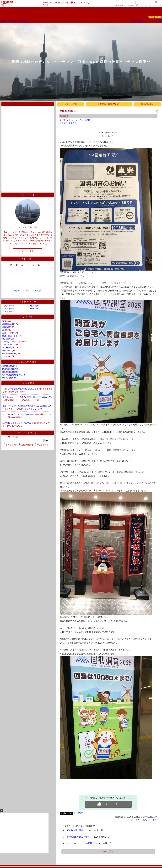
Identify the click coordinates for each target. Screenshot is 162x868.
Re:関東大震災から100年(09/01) (38, 397)
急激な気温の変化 (10, 369)
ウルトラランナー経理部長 (14, 406)
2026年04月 (9, 306)
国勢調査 (64, 116)
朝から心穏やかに (10, 378)
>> (123, 6)
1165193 (153, 17)
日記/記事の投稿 (28, 362)
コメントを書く (149, 820)
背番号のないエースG (12, 397)
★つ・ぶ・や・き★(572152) (78, 120)
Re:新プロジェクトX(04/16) (20, 423)
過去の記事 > (147, 104)
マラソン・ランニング (12, 342)
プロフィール (21, 21)
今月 (28, 291)
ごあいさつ (7, 356)
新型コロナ (7, 351)
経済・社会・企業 (10, 336)
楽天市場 (157, 6)
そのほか (8, 5)
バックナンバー (28, 302)
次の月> (38, 291)
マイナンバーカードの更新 (79, 843)
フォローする (28, 251)
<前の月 (17, 291)
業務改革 (6, 327)
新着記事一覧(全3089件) (109, 104)
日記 (11, 21)
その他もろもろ (9, 353)
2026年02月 (9, 312)
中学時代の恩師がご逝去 (78, 837)
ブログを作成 (145, 6)
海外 (4, 330)
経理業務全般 (8, 324)
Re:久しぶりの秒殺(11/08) (22, 414)
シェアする (79, 813)
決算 (4, 321)
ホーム (4, 21)
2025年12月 (34, 309)
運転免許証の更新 (10, 372)
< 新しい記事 (71, 104)
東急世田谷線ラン (10, 366)
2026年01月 (34, 306)
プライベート (8, 345)
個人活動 (6, 339)
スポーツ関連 (8, 348)
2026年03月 (9, 309)
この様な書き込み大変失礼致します (23, 389)
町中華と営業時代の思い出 (14, 375)
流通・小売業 (8, 333)
